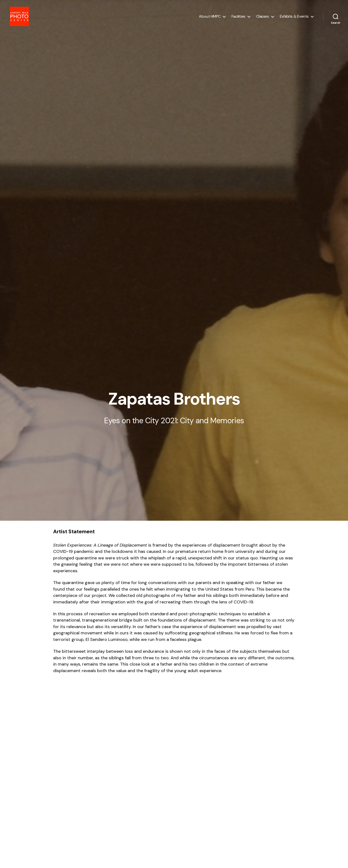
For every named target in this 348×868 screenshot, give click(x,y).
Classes (263, 18)
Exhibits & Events (294, 18)
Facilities (238, 18)
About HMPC (210, 18)
